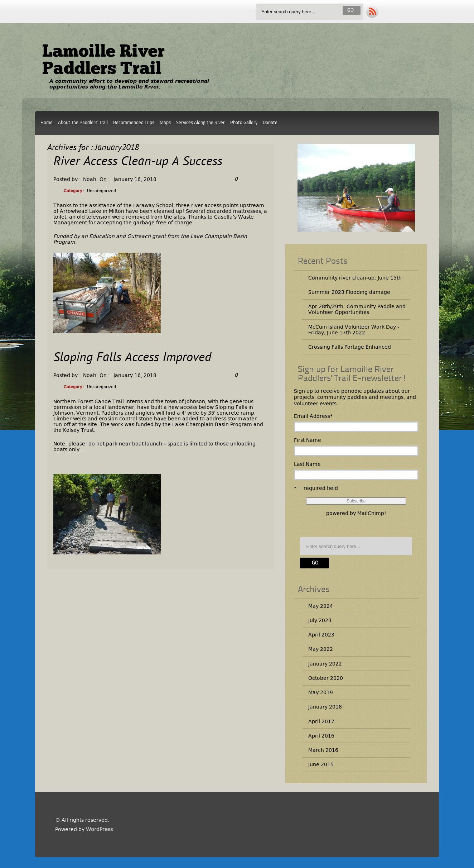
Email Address (313, 416)
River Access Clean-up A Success (138, 162)
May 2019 (321, 692)
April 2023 (321, 635)
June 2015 (321, 764)
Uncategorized (101, 191)
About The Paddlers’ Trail (83, 123)
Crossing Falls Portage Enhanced (350, 347)
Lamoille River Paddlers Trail (103, 61)
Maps (165, 123)
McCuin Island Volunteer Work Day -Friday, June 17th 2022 (354, 330)
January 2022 (325, 664)
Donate (270, 123)
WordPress (99, 829)
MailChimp (371, 513)
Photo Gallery (244, 123)
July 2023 (320, 620)
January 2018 (325, 707)
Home (47, 123)
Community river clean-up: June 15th (355, 278)
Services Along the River (200, 123)
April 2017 (321, 721)
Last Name (307, 464)
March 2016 (323, 750)
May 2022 (321, 649)
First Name (308, 440)
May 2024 (321, 606)
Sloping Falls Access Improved (132, 358)
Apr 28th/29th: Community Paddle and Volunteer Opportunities (357, 309)
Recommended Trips (134, 123)
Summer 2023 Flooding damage (349, 292)
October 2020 (326, 678)
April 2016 (321, 736)
